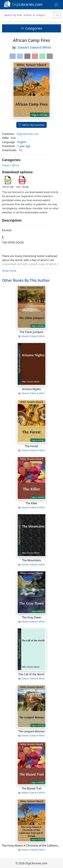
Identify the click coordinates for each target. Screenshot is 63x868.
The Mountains (31, 560)
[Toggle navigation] (56, 5)
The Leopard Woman (31, 731)
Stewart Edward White (34, 47)
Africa (15, 165)
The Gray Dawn (31, 617)
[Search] (28, 15)
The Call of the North (32, 674)
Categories (31, 28)
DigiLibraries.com (28, 134)
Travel (6, 165)
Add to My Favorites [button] (32, 125)
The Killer (32, 503)
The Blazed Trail (32, 788)
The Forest (32, 446)
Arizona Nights (32, 389)
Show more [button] (9, 271)
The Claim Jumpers (32, 332)
